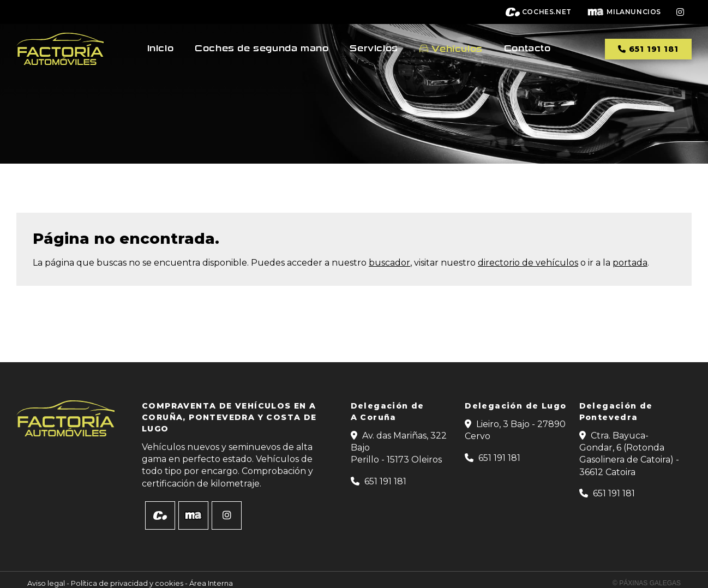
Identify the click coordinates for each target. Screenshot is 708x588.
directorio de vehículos (528, 263)
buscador (389, 263)
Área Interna (211, 583)
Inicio (161, 49)
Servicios (374, 49)
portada (630, 263)
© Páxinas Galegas (647, 583)
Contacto (527, 49)
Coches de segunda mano (262, 49)
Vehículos (457, 49)
